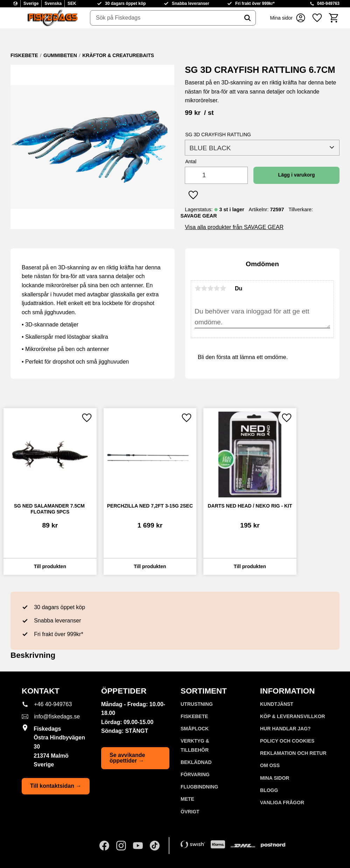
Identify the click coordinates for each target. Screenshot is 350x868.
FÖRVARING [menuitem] (195, 774)
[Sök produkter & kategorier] (165, 18)
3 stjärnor (210, 288)
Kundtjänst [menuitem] (277, 704)
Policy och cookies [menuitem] (287, 741)
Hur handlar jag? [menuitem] (285, 729)
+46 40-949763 (53, 704)
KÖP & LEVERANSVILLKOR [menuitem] (293, 716)
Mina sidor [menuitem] (275, 778)
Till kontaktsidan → (56, 786)
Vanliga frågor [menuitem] (282, 802)
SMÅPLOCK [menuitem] (195, 729)
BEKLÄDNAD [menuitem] (196, 762)
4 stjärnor (217, 288)
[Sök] (247, 18)
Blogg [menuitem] (269, 790)
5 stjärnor (223, 288)
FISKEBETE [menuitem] (194, 716)
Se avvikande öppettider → (127, 758)
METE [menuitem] (187, 799)
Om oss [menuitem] (270, 765)
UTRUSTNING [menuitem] (197, 704)
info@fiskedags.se (57, 717)
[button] (317, 18)
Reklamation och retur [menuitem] (293, 753)
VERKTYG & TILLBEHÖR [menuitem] (195, 745)
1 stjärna (198, 288)
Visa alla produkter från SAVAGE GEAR (234, 227)
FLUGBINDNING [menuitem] (199, 787)
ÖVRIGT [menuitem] (190, 812)
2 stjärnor (204, 288)
